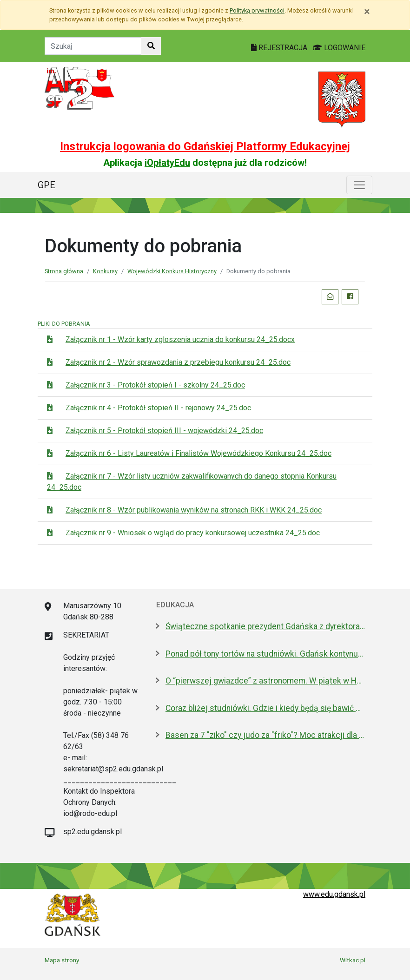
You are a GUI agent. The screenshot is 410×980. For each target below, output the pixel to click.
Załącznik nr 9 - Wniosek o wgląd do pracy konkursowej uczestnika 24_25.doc (193, 533)
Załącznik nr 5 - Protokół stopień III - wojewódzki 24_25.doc (164, 431)
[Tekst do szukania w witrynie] (93, 46)
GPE (46, 185)
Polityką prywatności (257, 10)
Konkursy (105, 271)
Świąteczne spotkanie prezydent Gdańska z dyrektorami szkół (265, 626)
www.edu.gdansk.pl (334, 894)
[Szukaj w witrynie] (151, 46)
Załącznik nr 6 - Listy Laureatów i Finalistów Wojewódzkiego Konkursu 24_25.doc (198, 453)
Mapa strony (62, 960)
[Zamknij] (367, 12)
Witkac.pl (353, 960)
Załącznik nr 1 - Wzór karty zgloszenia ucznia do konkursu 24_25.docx (180, 339)
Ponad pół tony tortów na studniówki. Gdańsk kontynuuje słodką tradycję (265, 654)
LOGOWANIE (339, 48)
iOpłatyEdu (167, 163)
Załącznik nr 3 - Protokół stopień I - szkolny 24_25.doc (155, 385)
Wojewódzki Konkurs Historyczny (172, 271)
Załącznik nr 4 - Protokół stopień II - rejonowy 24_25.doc (158, 408)
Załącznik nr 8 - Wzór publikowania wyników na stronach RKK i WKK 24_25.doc (194, 510)
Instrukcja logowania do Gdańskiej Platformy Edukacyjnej (205, 146)
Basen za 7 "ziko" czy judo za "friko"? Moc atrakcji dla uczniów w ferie (265, 735)
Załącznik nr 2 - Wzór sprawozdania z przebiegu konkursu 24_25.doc (178, 362)
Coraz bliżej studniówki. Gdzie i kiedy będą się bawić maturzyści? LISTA (265, 708)
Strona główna (64, 271)
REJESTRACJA (280, 48)
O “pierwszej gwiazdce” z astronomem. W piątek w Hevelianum (265, 681)
